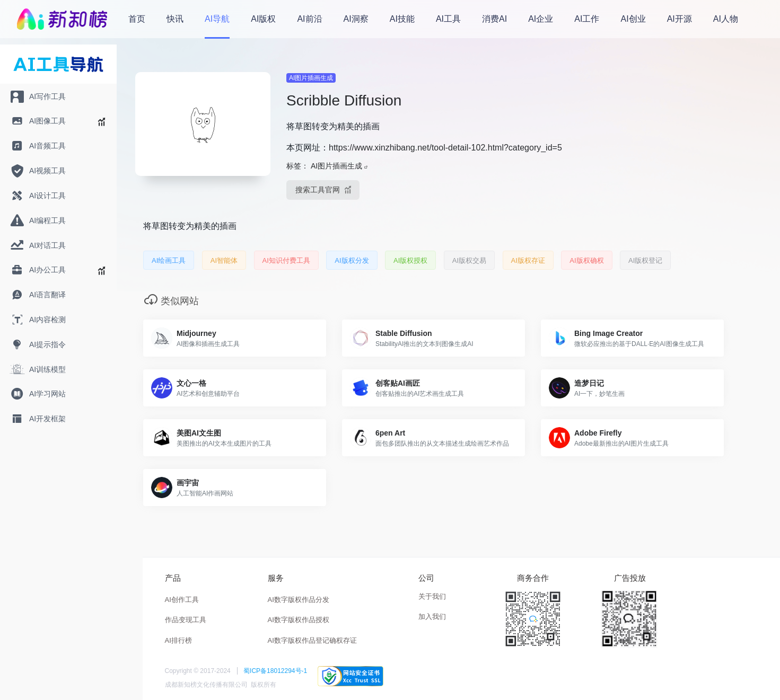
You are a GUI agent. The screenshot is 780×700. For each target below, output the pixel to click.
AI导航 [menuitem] (217, 19)
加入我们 (432, 617)
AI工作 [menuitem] (587, 19)
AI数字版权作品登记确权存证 (312, 640)
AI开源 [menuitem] (680, 19)
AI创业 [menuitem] (633, 19)
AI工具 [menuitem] (448, 19)
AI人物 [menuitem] (726, 19)
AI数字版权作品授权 (299, 620)
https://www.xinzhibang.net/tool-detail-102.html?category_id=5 (445, 148)
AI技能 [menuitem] (402, 19)
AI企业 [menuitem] (541, 19)
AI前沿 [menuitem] (309, 19)
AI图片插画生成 (311, 78)
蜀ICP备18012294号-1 (275, 671)
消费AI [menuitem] (494, 19)
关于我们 (432, 596)
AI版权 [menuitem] (263, 19)
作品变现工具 (186, 620)
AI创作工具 (182, 600)
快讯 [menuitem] (175, 19)
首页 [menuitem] (137, 19)
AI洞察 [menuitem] (356, 19)
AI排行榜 (178, 640)
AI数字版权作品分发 (299, 600)
